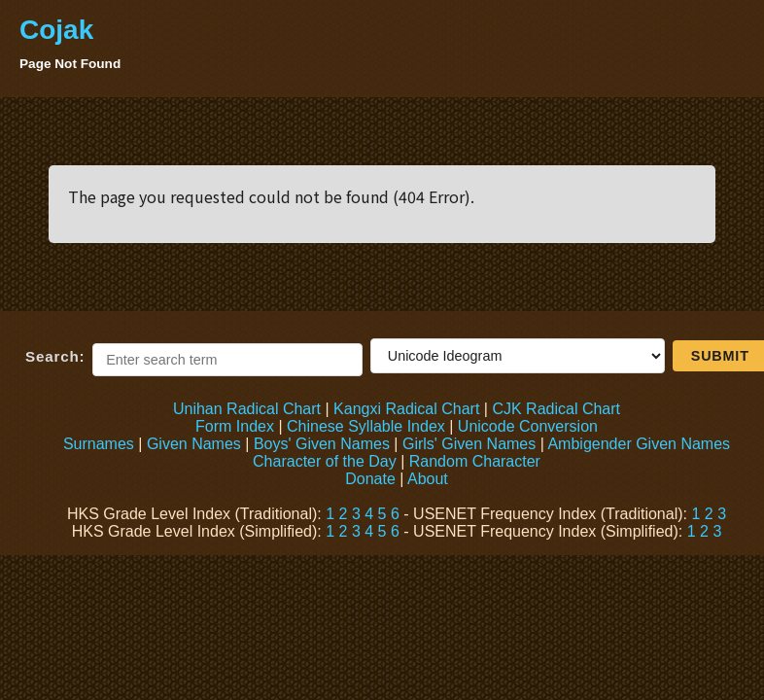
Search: (55, 356)
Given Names (194, 444)
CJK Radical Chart (556, 409)
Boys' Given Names (322, 444)
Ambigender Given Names (639, 444)
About (428, 479)
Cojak (56, 30)
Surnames (99, 444)
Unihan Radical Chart (247, 409)
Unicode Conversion (528, 426)
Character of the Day (325, 461)
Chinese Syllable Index (366, 426)
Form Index (235, 426)
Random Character (475, 461)
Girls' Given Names (469, 444)
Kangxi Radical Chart (406, 409)
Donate (370, 479)
